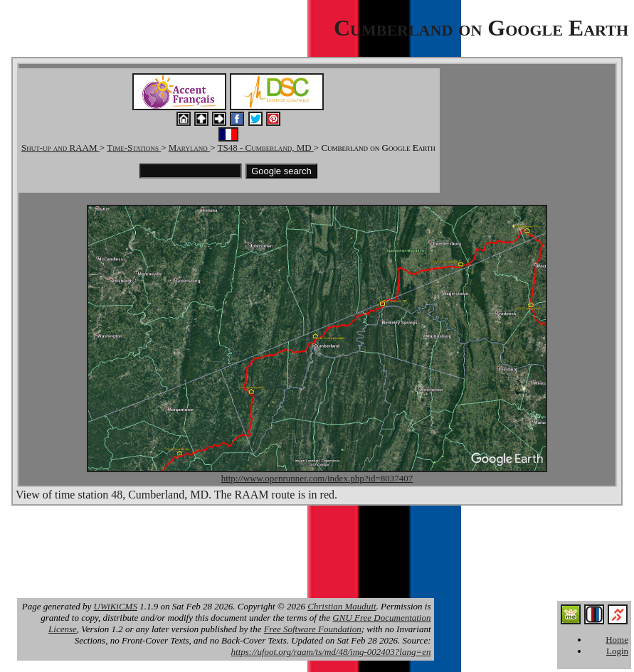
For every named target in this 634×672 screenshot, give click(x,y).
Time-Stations (134, 148)
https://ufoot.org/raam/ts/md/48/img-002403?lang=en (331, 652)
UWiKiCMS (116, 606)
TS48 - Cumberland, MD (265, 148)
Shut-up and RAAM (60, 148)
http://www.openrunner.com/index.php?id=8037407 (317, 478)
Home (617, 640)
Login (617, 651)
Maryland (189, 148)
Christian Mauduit (342, 606)
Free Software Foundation (313, 629)
